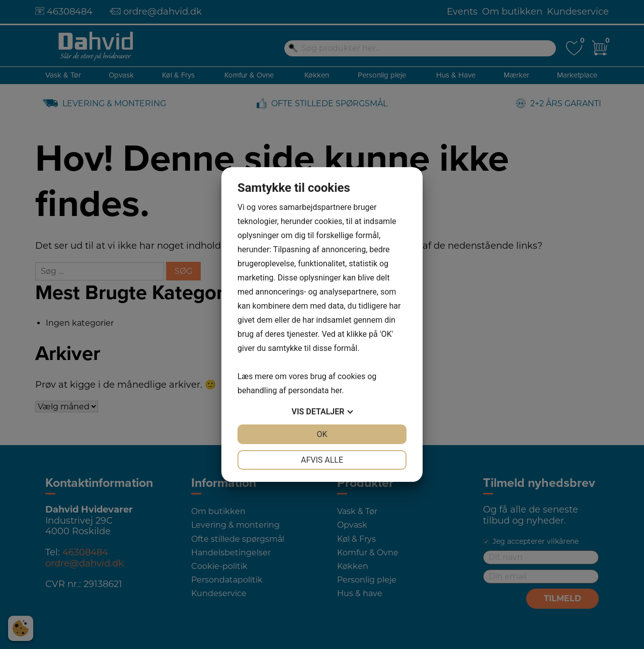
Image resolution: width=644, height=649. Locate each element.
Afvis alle (322, 460)
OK (322, 434)
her (336, 390)
